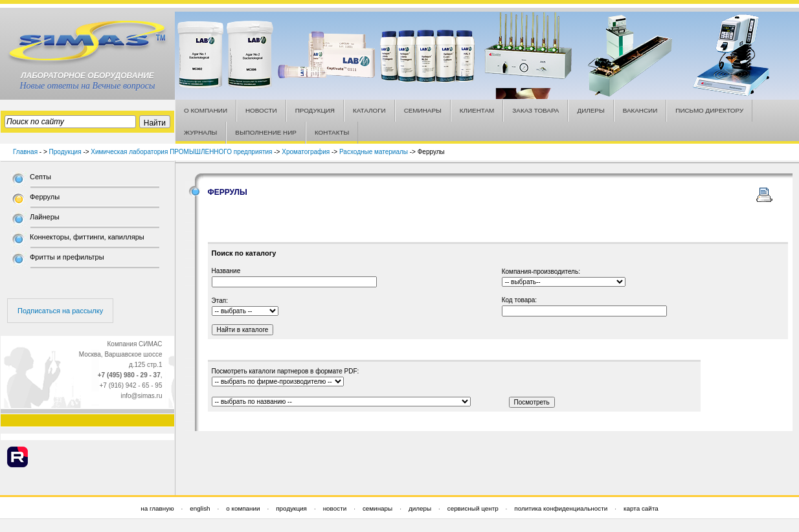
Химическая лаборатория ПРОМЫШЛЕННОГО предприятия (181, 152)
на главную (157, 508)
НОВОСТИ (261, 110)
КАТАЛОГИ (369, 110)
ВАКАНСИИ (640, 110)
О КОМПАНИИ (206, 110)
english (200, 508)
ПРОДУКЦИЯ (315, 110)
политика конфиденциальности (561, 508)
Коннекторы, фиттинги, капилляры (87, 237)
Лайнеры (45, 217)
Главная (25, 152)
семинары (377, 508)
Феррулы (45, 197)
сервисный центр (473, 508)
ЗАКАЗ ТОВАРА (535, 110)
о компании (243, 508)
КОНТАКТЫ (332, 132)
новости (335, 508)
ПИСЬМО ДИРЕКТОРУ (709, 110)
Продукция (65, 152)
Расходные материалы (374, 152)
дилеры (420, 508)
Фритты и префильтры (67, 257)
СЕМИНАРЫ (423, 110)
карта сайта (641, 508)
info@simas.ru (141, 396)
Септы (40, 177)
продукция (291, 508)
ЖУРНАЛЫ (200, 132)
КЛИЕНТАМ (477, 110)
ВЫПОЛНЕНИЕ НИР (266, 132)
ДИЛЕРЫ (591, 110)
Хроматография (306, 152)
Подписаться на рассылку (60, 311)
